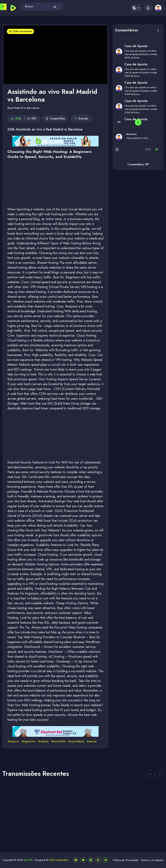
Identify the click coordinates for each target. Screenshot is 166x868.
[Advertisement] (55, 184)
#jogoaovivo (29, 741)
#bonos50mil (58, 741)
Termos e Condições (152, 860)
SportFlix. (29, 860)
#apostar (92, 741)
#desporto (13, 741)
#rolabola (43, 741)
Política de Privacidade (126, 860)
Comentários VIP (138, 164)
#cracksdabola (76, 741)
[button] (151, 774)
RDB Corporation (59, 860)
